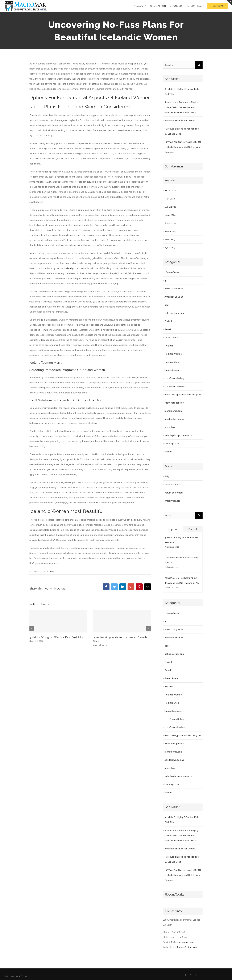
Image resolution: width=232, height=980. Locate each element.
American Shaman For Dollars (180, 121)
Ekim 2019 (170, 239)
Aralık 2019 (170, 223)
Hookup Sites (172, 362)
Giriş (167, 476)
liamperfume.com (174, 370)
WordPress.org (172, 501)
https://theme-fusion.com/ (183, 947)
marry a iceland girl (66, 268)
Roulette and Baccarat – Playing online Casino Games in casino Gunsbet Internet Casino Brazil (181, 107)
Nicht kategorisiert (174, 403)
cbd (167, 305)
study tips (170, 427)
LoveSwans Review (175, 386)
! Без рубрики (172, 272)
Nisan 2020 (170, 191)
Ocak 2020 (170, 215)
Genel (53, 572)
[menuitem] (142, 6)
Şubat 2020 (170, 207)
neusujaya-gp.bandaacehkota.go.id (183, 395)
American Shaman (174, 297)
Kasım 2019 (170, 231)
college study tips (174, 313)
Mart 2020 (170, 199)
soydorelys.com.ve (175, 419)
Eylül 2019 (170, 248)
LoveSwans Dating (174, 378)
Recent (192, 529)
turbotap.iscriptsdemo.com (179, 435)
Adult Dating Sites (174, 289)
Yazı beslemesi (172, 485)
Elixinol (168, 321)
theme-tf (27, 976)
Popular (173, 529)
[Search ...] (179, 65)
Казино (168, 452)
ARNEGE (20, 976)
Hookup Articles (173, 354)
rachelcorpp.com (173, 411)
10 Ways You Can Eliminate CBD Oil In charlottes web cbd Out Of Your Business (183, 147)
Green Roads (171, 338)
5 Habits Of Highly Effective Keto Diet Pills (56, 637)
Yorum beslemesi (174, 493)
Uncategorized (172, 444)
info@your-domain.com (181, 942)
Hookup (169, 346)
